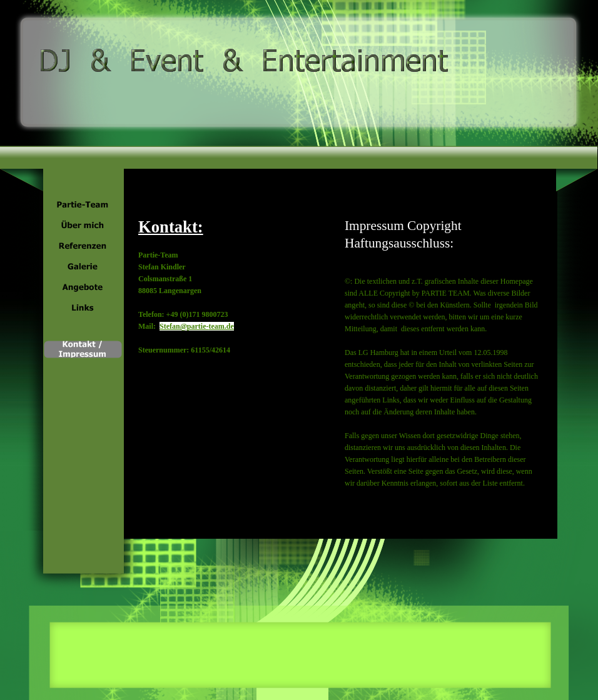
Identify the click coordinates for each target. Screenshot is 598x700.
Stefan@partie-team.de (197, 326)
